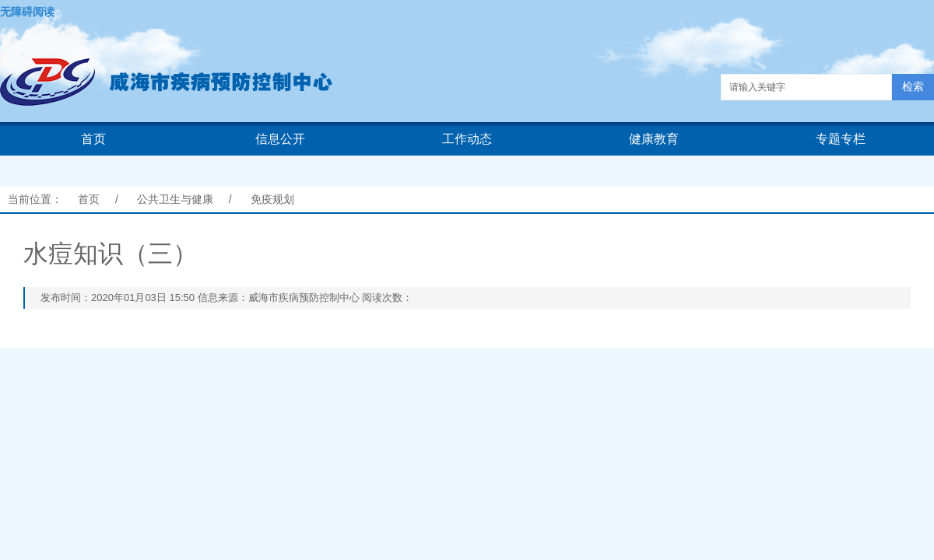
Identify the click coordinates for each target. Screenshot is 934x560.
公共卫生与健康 (175, 199)
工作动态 (467, 139)
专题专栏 (841, 139)
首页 (93, 139)
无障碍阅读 (27, 12)
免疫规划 (272, 199)
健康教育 (654, 139)
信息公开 (280, 139)
